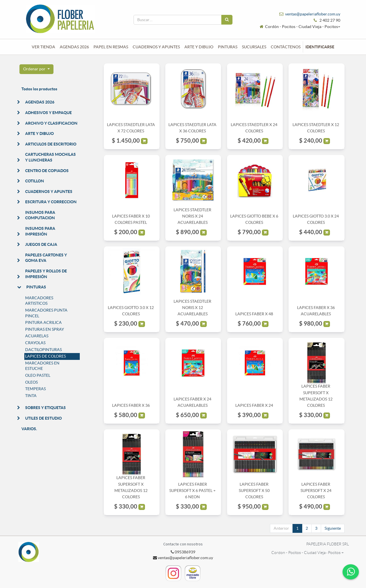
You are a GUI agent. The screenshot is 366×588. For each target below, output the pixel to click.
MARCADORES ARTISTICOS (39, 301)
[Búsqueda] (227, 20)
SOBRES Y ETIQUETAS (45, 408)
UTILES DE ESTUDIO (43, 418)
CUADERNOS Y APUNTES (49, 192)
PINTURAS (36, 287)
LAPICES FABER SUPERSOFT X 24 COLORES (316, 491)
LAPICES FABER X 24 (254, 405)
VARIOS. (29, 429)
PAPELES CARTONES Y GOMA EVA (46, 258)
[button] (36, 69)
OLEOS (31, 382)
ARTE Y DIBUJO (39, 133)
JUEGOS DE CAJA (41, 244)
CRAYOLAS (35, 343)
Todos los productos (39, 89)
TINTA (31, 396)
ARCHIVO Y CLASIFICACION (51, 123)
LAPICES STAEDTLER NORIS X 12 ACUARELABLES (192, 308)
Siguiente (333, 528)
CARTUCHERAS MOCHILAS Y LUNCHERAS (50, 157)
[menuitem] (43, 47)
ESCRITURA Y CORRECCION (51, 202)
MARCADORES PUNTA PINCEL (46, 313)
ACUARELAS (37, 336)
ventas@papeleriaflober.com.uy (313, 14)
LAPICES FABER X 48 (254, 314)
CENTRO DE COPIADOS (47, 171)
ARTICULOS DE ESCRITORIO (51, 144)
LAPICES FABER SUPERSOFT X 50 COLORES (254, 491)
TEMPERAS (35, 389)
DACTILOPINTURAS (43, 350)
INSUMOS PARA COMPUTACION (40, 215)
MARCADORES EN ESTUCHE (42, 366)
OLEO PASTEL (38, 375)
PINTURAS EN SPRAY (45, 329)
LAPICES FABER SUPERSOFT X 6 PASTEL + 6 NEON (192, 491)
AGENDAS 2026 (40, 102)
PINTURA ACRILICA (43, 322)
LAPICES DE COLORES (45, 356)
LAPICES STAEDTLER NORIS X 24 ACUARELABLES (192, 216)
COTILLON (35, 181)
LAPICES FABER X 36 (131, 405)
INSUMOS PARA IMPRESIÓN (40, 231)
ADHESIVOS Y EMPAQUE (48, 113)
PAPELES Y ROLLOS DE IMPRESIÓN (46, 274)
